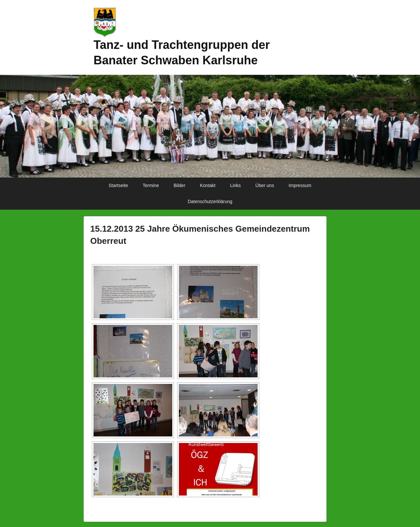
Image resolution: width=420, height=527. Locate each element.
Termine (151, 185)
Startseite (118, 185)
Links (235, 185)
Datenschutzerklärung (210, 201)
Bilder (179, 185)
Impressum (300, 185)
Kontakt (208, 185)
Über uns (265, 185)
